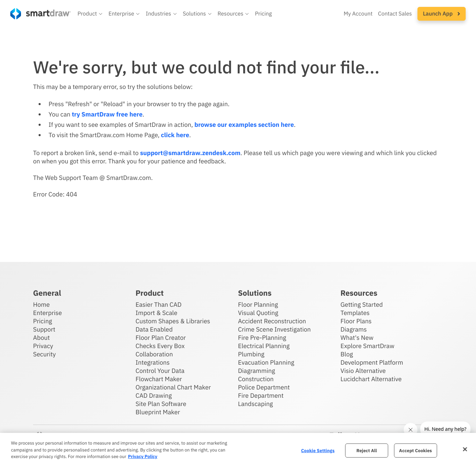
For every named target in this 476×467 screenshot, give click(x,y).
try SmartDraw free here (107, 114)
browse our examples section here (244, 125)
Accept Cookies (416, 450)
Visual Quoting (258, 313)
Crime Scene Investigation (274, 329)
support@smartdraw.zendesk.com (190, 153)
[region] (238, 450)
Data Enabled (154, 329)
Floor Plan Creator (161, 338)
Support (44, 329)
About (42, 338)
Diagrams (354, 329)
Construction (256, 379)
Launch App (442, 14)
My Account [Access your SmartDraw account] (358, 14)
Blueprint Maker (158, 412)
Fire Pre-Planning (262, 338)
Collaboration (154, 354)
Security (44, 354)
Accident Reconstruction (272, 321)
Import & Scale (157, 313)
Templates (355, 313)
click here (175, 135)
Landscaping (255, 404)
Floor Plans (356, 321)
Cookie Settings (318, 450)
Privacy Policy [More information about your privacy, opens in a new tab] (142, 456)
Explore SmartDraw (368, 346)
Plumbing (251, 354)
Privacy (43, 346)
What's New (357, 338)
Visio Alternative (363, 371)
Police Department (264, 387)
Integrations (153, 362)
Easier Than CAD (159, 304)
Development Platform (372, 362)
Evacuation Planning (266, 362)
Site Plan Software (161, 404)
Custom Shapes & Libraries (173, 321)
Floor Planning (258, 304)
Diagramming (257, 371)
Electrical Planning (264, 346)
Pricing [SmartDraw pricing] (263, 14)
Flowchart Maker (159, 379)
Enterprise (48, 313)
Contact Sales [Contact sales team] (395, 14)
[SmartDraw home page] (40, 14)
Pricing (43, 321)
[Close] (465, 449)
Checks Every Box (160, 346)
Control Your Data (160, 371)
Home (41, 304)
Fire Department (261, 395)
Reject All (367, 450)
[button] (90, 14)
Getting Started (362, 304)
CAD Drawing (154, 395)
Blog (347, 354)
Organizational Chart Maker (173, 387)
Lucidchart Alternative (371, 379)
